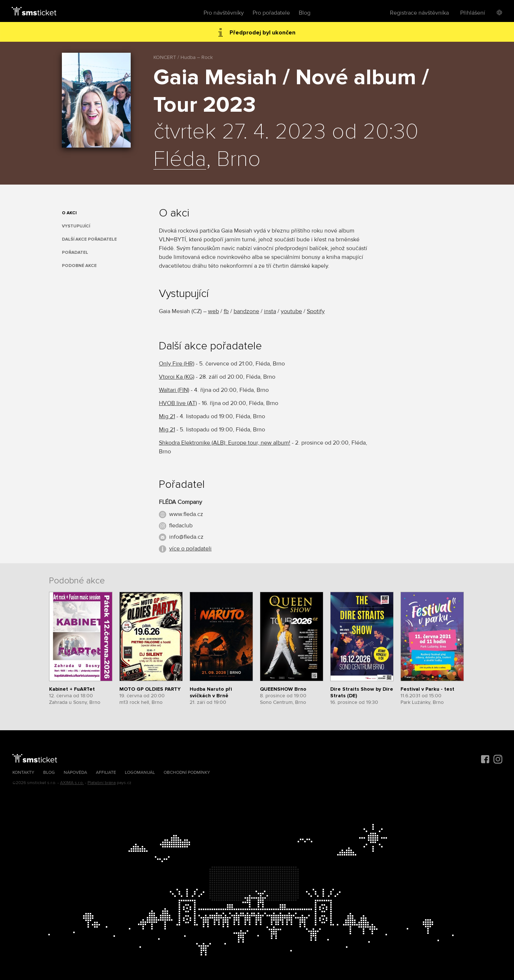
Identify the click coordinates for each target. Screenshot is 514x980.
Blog (305, 13)
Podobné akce (79, 266)
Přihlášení (473, 13)
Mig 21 (167, 416)
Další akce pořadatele (89, 239)
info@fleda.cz (186, 537)
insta (270, 311)
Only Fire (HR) (177, 364)
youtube (291, 311)
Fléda (180, 160)
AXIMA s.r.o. (72, 783)
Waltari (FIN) (174, 390)
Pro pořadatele (271, 13)
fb (226, 311)
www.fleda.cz (186, 514)
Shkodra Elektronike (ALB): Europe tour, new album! (225, 443)
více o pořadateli (190, 549)
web (213, 311)
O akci (69, 213)
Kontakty (23, 773)
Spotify (316, 311)
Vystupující (76, 226)
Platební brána (102, 783)
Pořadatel (75, 253)
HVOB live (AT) (178, 403)
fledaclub (181, 526)
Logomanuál (140, 773)
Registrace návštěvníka (419, 13)
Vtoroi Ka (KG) (177, 377)
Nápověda (75, 773)
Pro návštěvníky (224, 13)
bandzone (246, 311)
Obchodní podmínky (187, 773)
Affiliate (106, 773)
